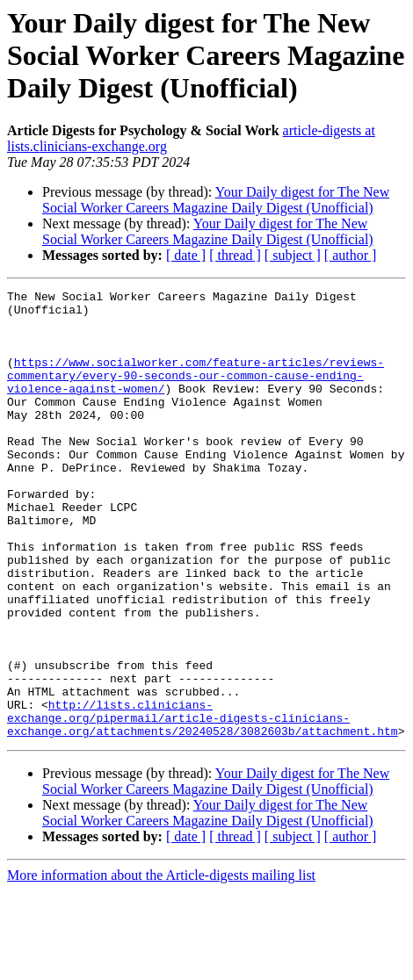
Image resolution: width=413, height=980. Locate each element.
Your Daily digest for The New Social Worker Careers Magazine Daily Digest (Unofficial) (216, 200)
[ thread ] (235, 255)
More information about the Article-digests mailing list (161, 965)
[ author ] (351, 255)
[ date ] (186, 255)
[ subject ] (293, 255)
